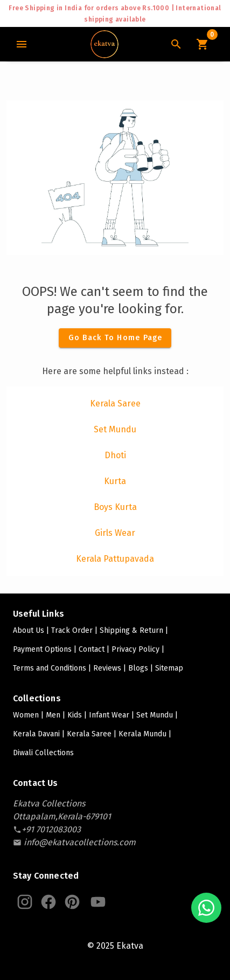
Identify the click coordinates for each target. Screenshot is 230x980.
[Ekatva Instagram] (25, 902)
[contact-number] (51, 829)
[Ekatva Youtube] (98, 902)
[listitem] (115, 404)
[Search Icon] (176, 44)
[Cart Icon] (202, 44)
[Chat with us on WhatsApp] (206, 908)
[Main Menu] (22, 44)
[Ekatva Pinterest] (72, 902)
